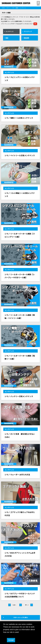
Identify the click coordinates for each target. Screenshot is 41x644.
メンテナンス (10, 31)
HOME (3, 8)
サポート (8, 8)
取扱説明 (26, 38)
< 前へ (14, 605)
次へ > (27, 605)
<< (10, 605)
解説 (7, 38)
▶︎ (35, 24)
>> (32, 605)
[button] (3, 635)
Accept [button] (11, 640)
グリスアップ (28, 31)
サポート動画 (15, 8)
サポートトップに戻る (21, 617)
